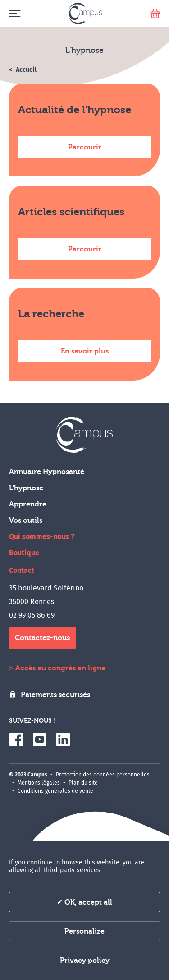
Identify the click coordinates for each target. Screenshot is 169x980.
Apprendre (28, 504)
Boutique (24, 553)
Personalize (84, 931)
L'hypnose (26, 488)
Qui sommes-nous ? (42, 536)
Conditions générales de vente (55, 791)
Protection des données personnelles (103, 775)
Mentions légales (39, 783)
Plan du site (83, 783)
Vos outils (26, 520)
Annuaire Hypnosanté (47, 472)
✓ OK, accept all (84, 902)
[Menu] (15, 14)
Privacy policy (85, 961)
